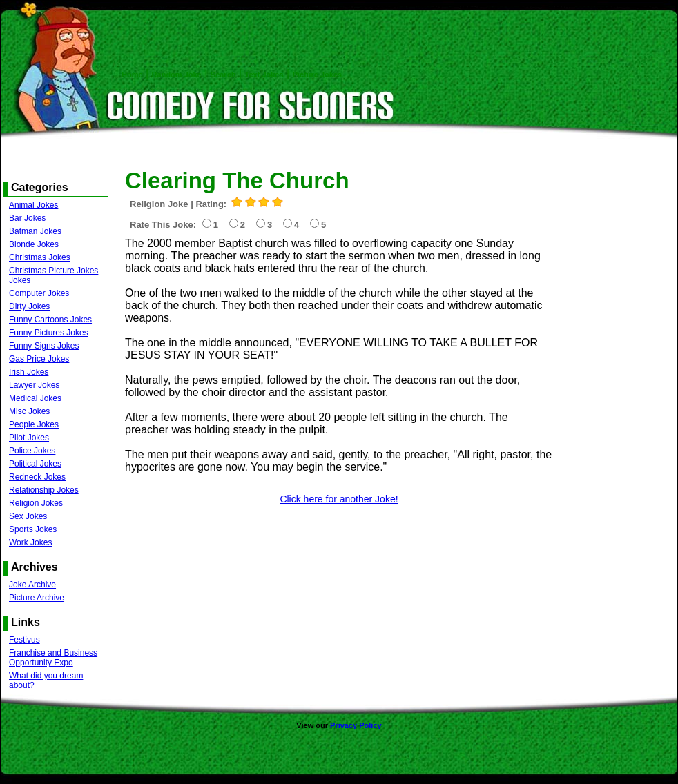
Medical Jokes (35, 398)
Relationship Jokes (44, 490)
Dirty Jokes (29, 306)
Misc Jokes (29, 411)
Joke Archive (32, 585)
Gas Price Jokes (39, 359)
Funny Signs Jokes (44, 346)
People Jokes (34, 424)
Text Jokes (264, 75)
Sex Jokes (28, 516)
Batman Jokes (35, 231)
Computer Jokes (39, 293)
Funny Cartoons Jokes (50, 320)
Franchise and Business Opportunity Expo (53, 658)
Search (223, 75)
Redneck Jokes (37, 477)
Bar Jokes (27, 218)
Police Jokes (32, 451)
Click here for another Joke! (339, 499)
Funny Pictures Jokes (49, 333)
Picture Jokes (318, 75)
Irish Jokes (29, 372)
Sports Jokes (33, 529)
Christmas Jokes (40, 257)
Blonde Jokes (34, 244)
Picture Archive (37, 598)
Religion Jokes (36, 503)
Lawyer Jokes (34, 385)
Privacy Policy (356, 725)
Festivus (25, 640)
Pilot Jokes (29, 438)
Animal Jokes (33, 205)
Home (132, 75)
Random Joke (177, 75)
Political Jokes (35, 464)
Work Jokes (30, 542)
